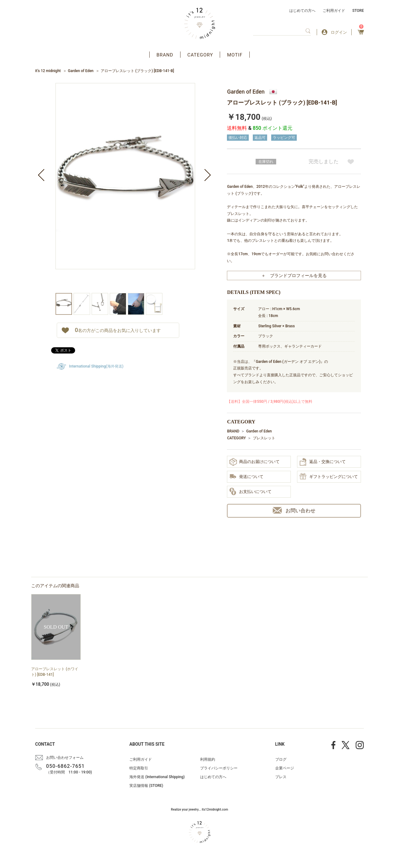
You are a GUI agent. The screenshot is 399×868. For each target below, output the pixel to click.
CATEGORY (200, 55)
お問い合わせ (294, 510)
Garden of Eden (81, 71)
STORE (358, 11)
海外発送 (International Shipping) (157, 777)
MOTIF (235, 55)
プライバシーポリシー (219, 768)
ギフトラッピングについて (329, 477)
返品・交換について (323, 462)
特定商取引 (139, 768)
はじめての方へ (302, 11)
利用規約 (208, 759)
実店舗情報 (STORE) (146, 786)
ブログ (281, 759)
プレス (281, 777)
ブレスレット (264, 438)
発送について (246, 477)
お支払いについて (250, 492)
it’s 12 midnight (48, 71)
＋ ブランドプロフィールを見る (294, 276)
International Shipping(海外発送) (96, 366)
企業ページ (285, 768)
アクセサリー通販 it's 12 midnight (200, 23)
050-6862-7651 (65, 766)
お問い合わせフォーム (65, 758)
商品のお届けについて (255, 462)
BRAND (165, 55)
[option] (125, 188)
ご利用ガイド (334, 11)
